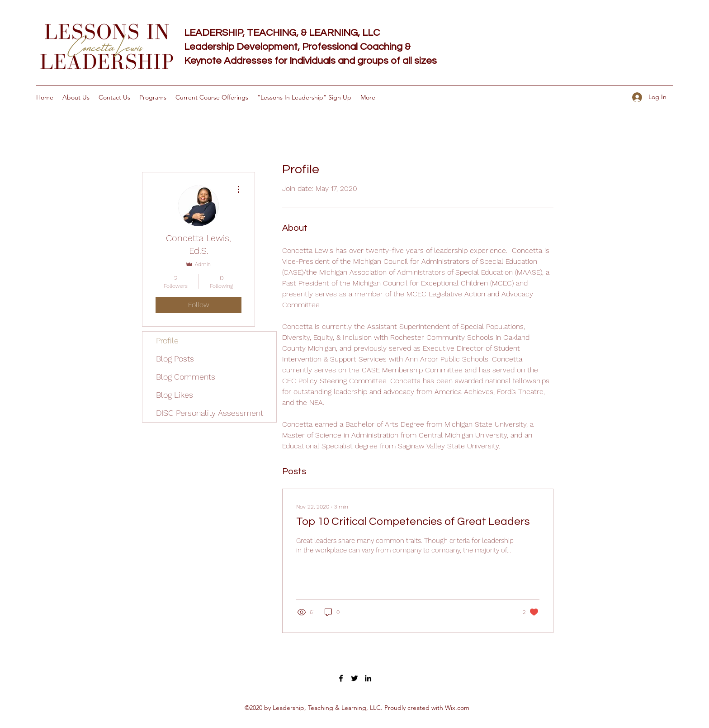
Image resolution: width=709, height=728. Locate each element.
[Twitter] (354, 678)
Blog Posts (175, 359)
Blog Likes (175, 395)
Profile (167, 340)
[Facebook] (341, 678)
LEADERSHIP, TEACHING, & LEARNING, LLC (282, 33)
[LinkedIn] (368, 678)
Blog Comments (186, 377)
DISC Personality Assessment (210, 413)
